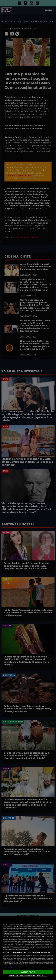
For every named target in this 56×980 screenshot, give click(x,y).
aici (16, 943)
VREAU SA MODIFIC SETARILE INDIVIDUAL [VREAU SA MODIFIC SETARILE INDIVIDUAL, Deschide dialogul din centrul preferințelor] (28, 976)
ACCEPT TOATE (28, 972)
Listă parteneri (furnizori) (10, 967)
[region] (28, 948)
